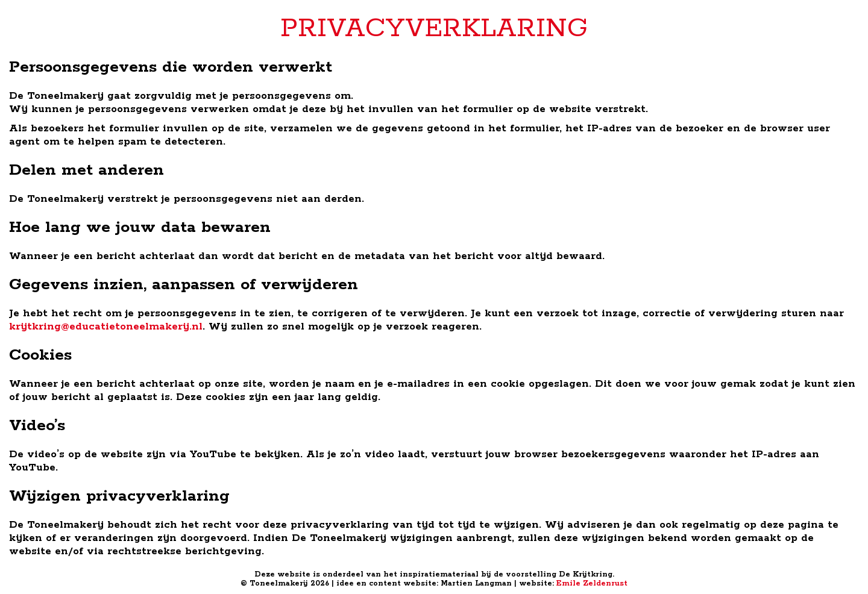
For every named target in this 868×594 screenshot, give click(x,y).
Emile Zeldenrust (592, 583)
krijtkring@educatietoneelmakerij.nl (106, 327)
